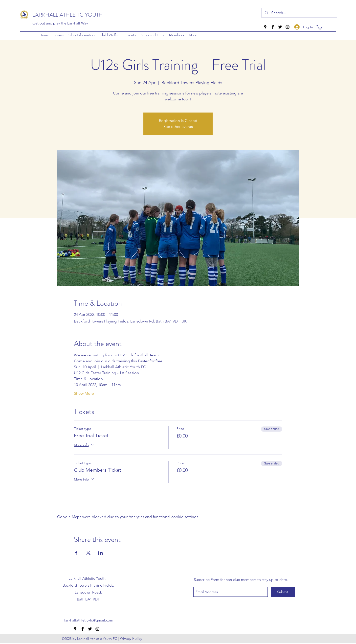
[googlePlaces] (265, 27)
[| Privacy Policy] (130, 639)
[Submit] (283, 592)
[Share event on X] (88, 553)
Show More (84, 393)
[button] (82, 35)
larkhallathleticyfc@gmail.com (89, 620)
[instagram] (288, 27)
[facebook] (273, 27)
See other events (178, 126)
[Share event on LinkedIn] (100, 553)
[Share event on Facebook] (76, 553)
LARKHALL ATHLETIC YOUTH (68, 15)
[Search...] (299, 13)
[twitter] (280, 27)
